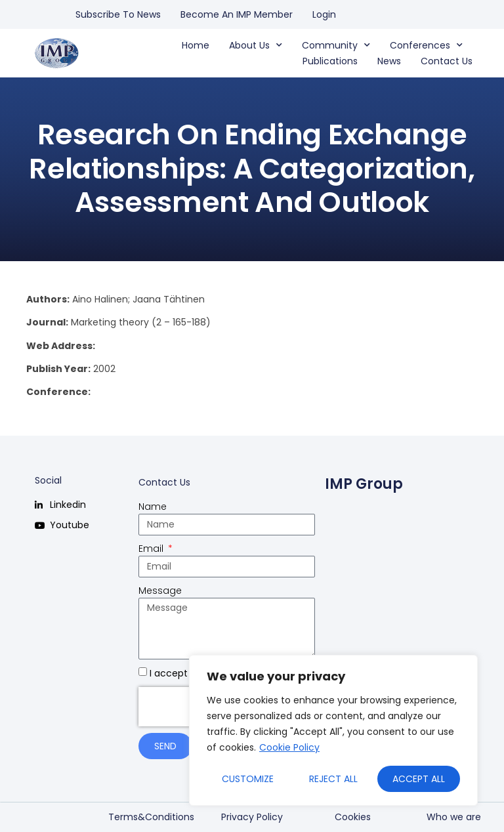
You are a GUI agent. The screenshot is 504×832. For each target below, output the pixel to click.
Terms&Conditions (151, 817)
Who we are (454, 817)
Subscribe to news (118, 14)
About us (256, 45)
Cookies (353, 817)
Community (336, 45)
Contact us (447, 61)
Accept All (419, 779)
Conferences (426, 45)
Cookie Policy (289, 747)
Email (152, 549)
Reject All (333, 779)
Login (324, 14)
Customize (248, 779)
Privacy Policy (252, 817)
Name (153, 507)
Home (196, 45)
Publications (330, 61)
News (389, 61)
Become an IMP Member (237, 14)
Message (160, 591)
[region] (333, 730)
